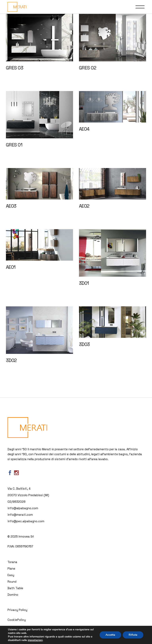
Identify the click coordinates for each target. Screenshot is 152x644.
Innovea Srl (26, 536)
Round (12, 582)
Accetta (110, 635)
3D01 (84, 283)
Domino (13, 595)
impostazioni (35, 640)
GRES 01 (14, 145)
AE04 (84, 129)
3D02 (11, 360)
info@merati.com (20, 515)
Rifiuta (133, 635)
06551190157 (24, 546)
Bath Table (15, 588)
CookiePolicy (17, 620)
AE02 (84, 206)
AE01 (11, 267)
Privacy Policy (17, 610)
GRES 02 (88, 68)
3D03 (84, 344)
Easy (11, 575)
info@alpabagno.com (23, 508)
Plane (11, 568)
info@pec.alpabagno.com (26, 521)
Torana (12, 562)
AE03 (11, 206)
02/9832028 (17, 502)
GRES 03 (15, 68)
